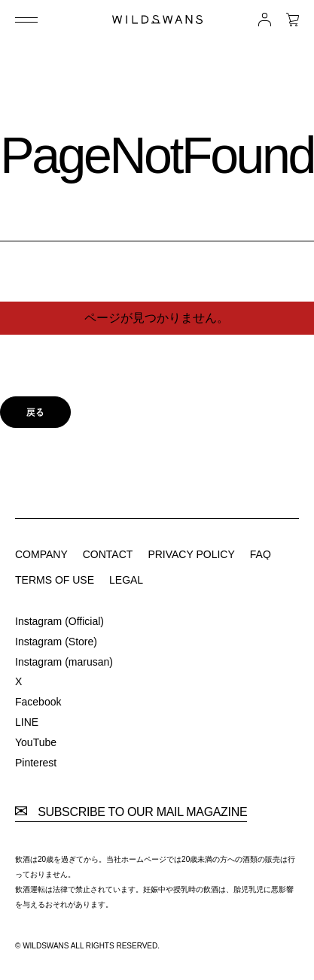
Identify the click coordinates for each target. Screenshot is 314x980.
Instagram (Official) (59, 621)
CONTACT (108, 554)
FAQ (261, 554)
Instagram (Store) (56, 642)
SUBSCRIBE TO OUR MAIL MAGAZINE (131, 812)
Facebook (38, 702)
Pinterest (36, 763)
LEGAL (126, 580)
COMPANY (41, 554)
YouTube (36, 742)
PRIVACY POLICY (191, 554)
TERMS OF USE (55, 580)
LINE (27, 722)
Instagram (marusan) (64, 662)
